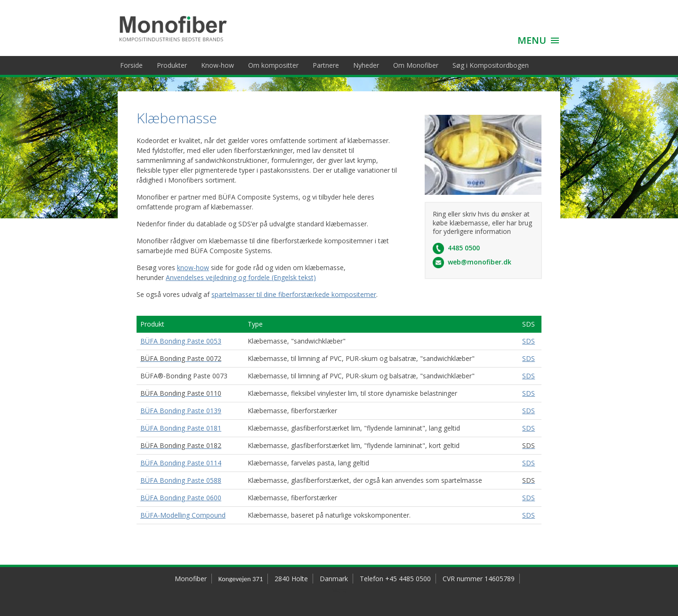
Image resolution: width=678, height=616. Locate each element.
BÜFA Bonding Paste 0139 (181, 411)
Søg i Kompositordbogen (491, 65)
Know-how (218, 65)
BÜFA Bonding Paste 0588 (181, 480)
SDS (529, 341)
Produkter (172, 65)
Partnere (326, 65)
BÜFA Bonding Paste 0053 (181, 341)
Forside (131, 65)
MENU (532, 40)
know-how (193, 268)
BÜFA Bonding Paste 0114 (181, 463)
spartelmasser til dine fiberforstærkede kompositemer (294, 294)
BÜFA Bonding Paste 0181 (181, 428)
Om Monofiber (416, 65)
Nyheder (366, 65)
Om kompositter (273, 65)
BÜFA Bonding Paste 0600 (181, 498)
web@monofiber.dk (480, 262)
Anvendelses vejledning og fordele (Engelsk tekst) (241, 277)
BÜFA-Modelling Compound (183, 515)
